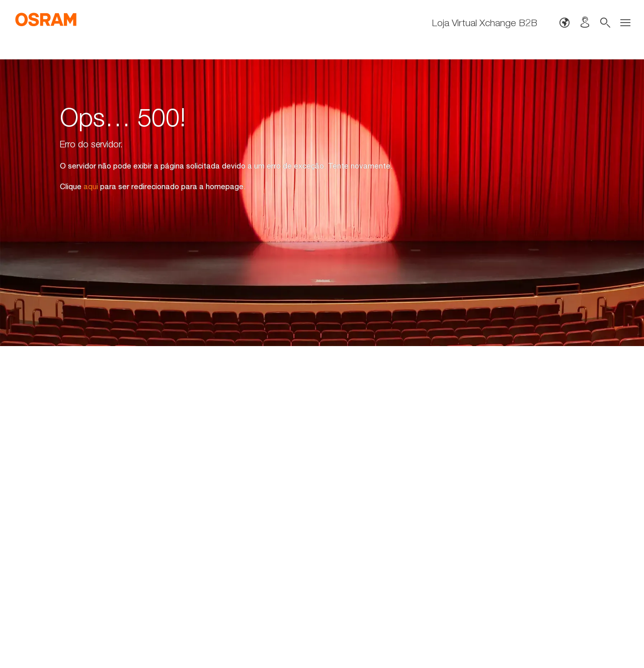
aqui (91, 186)
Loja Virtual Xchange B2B (485, 22)
